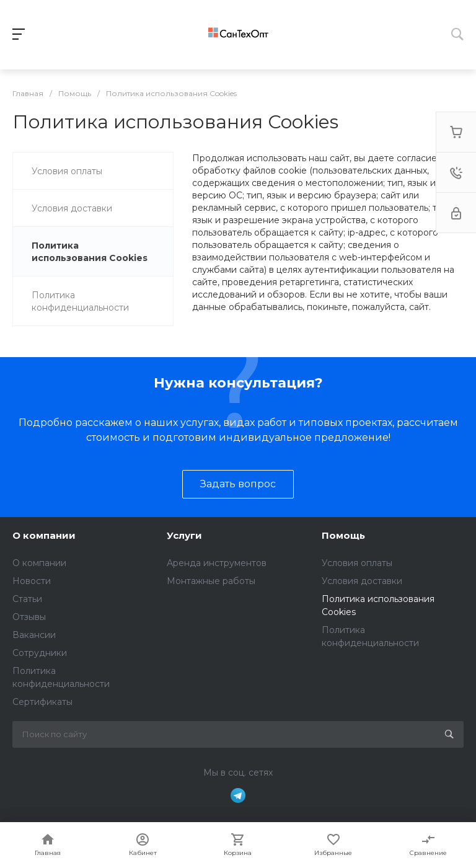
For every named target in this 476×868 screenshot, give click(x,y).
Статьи (27, 599)
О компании (44, 535)
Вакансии (34, 635)
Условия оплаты (357, 563)
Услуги (184, 535)
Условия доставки (362, 581)
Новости (32, 581)
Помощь (343, 535)
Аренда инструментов (217, 563)
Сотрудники (40, 653)
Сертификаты (42, 702)
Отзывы (29, 617)
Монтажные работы (211, 581)
